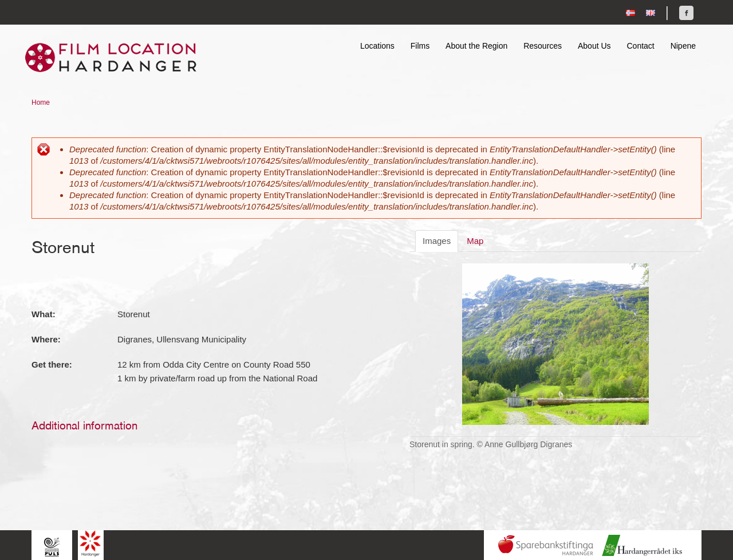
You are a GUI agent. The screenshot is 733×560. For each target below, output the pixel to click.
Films (420, 46)
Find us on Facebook (686, 13)
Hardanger (91, 544)
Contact (640, 46)
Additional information (84, 425)
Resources (543, 46)
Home (41, 102)
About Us (594, 46)
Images (437, 241)
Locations (377, 46)
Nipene (683, 46)
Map (475, 241)
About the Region (476, 46)
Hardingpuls (52, 547)
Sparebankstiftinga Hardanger (546, 545)
